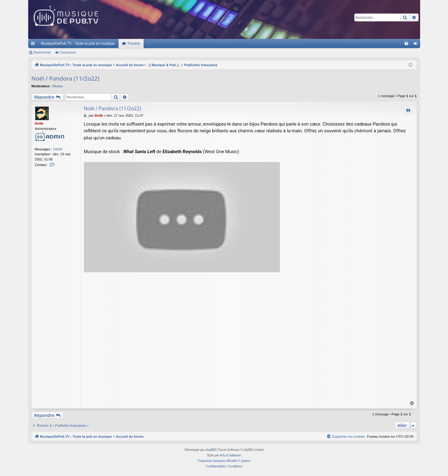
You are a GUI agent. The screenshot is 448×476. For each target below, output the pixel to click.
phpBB (210, 450)
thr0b (39, 123)
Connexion (68, 52)
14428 (58, 149)
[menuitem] (406, 43)
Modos (58, 86)
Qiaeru (246, 461)
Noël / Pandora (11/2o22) (66, 78)
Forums (134, 43)
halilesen (235, 455)
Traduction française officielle (218, 461)
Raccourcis (34, 45)
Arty (223, 455)
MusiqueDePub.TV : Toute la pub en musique (78, 43)
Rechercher (42, 52)
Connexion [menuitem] (417, 45)
